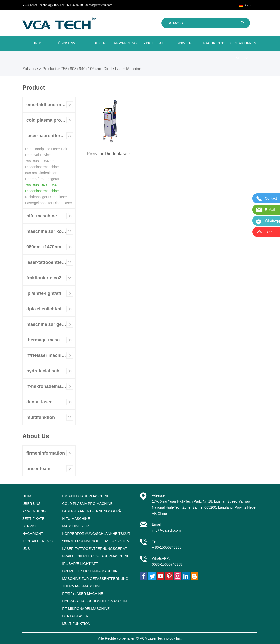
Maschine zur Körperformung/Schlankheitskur (51, 231)
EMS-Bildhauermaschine (51, 105)
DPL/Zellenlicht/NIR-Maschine (51, 309)
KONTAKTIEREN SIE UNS (243, 51)
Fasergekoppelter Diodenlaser (49, 203)
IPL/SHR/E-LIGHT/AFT (44, 293)
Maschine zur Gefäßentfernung (51, 324)
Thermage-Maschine (48, 340)
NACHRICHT (213, 43)
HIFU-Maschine (42, 216)
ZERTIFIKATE (155, 43)
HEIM (37, 43)
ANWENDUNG (125, 43)
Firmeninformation (46, 453)
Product (50, 69)
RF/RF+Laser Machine (47, 355)
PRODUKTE (96, 43)
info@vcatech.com (100, 5)
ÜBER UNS (67, 43)
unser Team (38, 469)
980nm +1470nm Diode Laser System (51, 247)
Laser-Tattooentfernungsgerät (51, 262)
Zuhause (30, 69)
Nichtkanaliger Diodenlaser (46, 197)
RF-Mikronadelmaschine (51, 386)
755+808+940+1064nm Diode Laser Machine (101, 69)
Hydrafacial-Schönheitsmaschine (51, 371)
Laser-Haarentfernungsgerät (51, 136)
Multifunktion (41, 417)
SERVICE (184, 43)
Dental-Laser (39, 402)
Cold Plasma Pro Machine (51, 120)
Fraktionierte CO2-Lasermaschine (51, 278)
